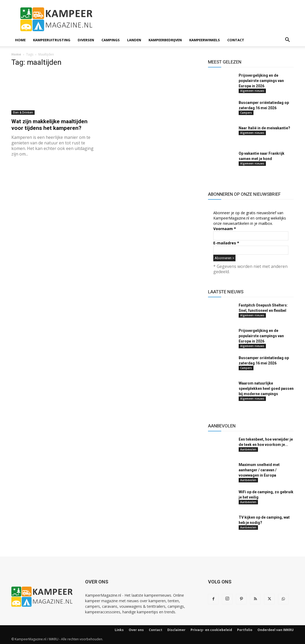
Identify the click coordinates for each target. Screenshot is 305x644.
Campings (111, 40)
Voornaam (225, 229)
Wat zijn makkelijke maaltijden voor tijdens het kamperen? (49, 125)
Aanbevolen (248, 449)
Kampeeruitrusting (52, 40)
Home (20, 40)
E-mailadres (226, 243)
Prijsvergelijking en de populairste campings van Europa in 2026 (261, 81)
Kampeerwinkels (205, 40)
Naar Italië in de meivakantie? (264, 128)
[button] (287, 40)
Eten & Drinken (23, 112)
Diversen (86, 40)
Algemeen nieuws (252, 91)
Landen (134, 40)
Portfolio (245, 630)
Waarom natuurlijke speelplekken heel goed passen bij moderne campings (266, 389)
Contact (236, 40)
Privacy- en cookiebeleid (211, 630)
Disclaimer (176, 630)
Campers (246, 113)
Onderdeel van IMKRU (276, 630)
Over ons (136, 630)
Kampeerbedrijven (165, 40)
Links (119, 630)
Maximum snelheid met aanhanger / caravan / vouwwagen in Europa (259, 470)
